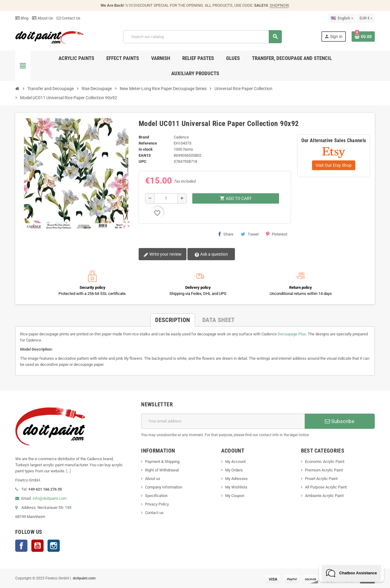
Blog (22, 18)
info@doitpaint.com (50, 498)
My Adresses (236, 479)
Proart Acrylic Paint (321, 479)
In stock (146, 149)
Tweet (250, 234)
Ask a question (211, 254)
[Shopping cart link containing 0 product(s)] (363, 37)
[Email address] (223, 421)
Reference (148, 143)
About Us (43, 18)
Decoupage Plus (292, 334)
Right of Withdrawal (162, 470)
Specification (156, 496)
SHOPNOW (279, 5)
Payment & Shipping (162, 462)
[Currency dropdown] (366, 18)
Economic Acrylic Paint (325, 462)
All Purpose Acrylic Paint (326, 487)
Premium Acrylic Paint (324, 470)
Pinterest (277, 234)
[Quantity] (166, 198)
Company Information (164, 487)
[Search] (202, 37)
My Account (235, 462)
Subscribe (340, 421)
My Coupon (235, 496)
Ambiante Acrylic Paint (324, 496)
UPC (143, 161)
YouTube (37, 546)
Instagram (54, 546)
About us (153, 479)
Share (226, 234)
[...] (68, 471)
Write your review (163, 254)
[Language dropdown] (342, 18)
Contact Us (69, 18)
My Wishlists (236, 487)
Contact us (154, 513)
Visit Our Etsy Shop (334, 165)
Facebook (21, 546)
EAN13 (145, 155)
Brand (144, 137)
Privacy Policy (157, 504)
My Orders (234, 470)
